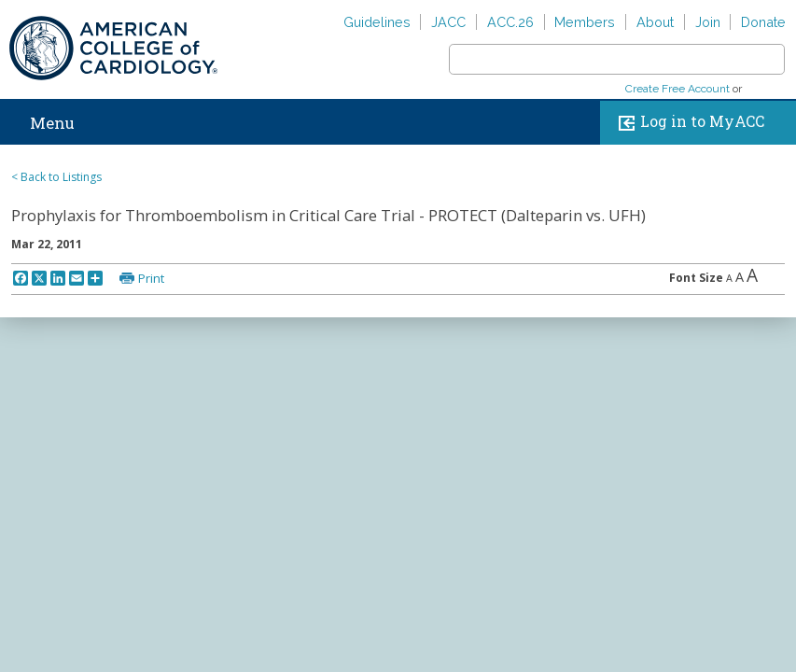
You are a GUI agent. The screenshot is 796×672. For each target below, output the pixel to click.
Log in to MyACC (687, 123)
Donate (763, 22)
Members (585, 22)
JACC (448, 22)
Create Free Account (677, 89)
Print (151, 278)
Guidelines (377, 22)
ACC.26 (510, 22)
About (655, 22)
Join (708, 22)
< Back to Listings (56, 177)
